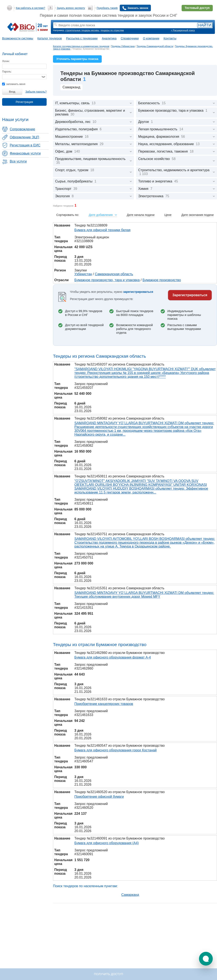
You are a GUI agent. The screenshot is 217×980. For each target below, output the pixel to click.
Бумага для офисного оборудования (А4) (107, 843)
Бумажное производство (162, 280)
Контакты (170, 38)
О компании (151, 38)
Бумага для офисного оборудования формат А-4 (113, 657)
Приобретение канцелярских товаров (104, 704)
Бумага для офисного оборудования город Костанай (115, 750)
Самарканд (71, 87)
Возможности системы (18, 38)
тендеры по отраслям (112, 30)
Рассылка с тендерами (82, 38)
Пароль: (7, 72)
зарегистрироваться (138, 292)
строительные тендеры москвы (82, 30)
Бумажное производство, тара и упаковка (107, 280)
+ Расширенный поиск (183, 30)
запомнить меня (14, 84)
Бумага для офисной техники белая (102, 230)
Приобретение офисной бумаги (99, 797)
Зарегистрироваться (190, 295)
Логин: (6, 61)
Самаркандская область (114, 274)
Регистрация (24, 102)
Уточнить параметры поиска (77, 59)
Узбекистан (83, 274)
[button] (206, 959)
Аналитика (109, 38)
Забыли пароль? (36, 92)
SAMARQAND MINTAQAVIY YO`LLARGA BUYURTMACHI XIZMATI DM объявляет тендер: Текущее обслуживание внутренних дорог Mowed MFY (144, 595)
